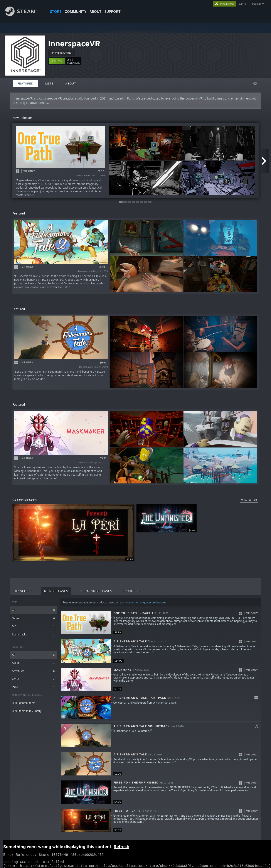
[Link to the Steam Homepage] (24, 15)
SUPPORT (113, 12)
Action (33, 663)
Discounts (132, 591)
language (256, 4)
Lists (49, 83)
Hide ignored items (24, 703)
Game (33, 618)
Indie (33, 687)
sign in (242, 4)
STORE (56, 12)
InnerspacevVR (61, 53)
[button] (57, 61)
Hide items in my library (27, 711)
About (95, 12)
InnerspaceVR (74, 43)
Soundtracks (33, 634)
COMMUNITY (76, 12)
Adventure (33, 671)
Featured (25, 83)
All (33, 610)
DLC (33, 626)
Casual (33, 679)
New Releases (56, 591)
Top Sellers (23, 591)
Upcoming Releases (95, 591)
